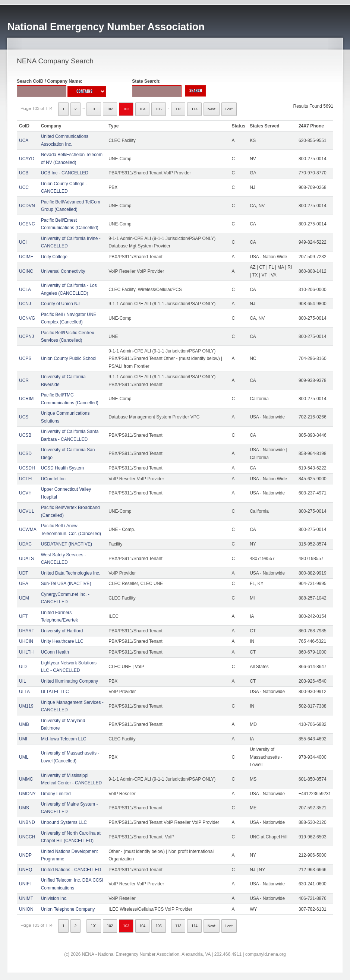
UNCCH (27, 837)
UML (24, 757)
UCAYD (27, 159)
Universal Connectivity (63, 271)
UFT (23, 616)
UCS (24, 417)
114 (194, 109)
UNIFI (25, 884)
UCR (24, 380)
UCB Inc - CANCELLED (65, 173)
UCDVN (27, 206)
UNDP (25, 855)
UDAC (25, 544)
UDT (24, 573)
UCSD (25, 453)
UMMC (26, 779)
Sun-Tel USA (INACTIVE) (66, 584)
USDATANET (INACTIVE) (67, 544)
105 (159, 109)
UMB (24, 724)
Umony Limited (56, 794)
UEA (24, 584)
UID (23, 667)
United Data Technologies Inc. (71, 573)
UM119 (26, 706)
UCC (24, 187)
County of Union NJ (60, 304)
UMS (24, 808)
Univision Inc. (54, 898)
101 (94, 109)
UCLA (25, 290)
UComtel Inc (53, 479)
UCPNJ (26, 336)
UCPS (25, 358)
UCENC (27, 224)
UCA (24, 140)
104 (143, 109)
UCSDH (27, 468)
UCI (23, 242)
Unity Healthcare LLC (62, 641)
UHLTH (26, 652)
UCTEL (26, 479)
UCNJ (25, 304)
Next (212, 109)
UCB (24, 173)
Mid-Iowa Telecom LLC (64, 739)
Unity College (54, 257)
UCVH (25, 493)
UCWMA (28, 529)
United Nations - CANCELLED (71, 870)
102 (110, 109)
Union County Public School (69, 358)
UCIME (26, 257)
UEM (24, 598)
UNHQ (26, 870)
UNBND (27, 822)
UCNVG (27, 318)
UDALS (26, 559)
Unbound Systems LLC (64, 822)
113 (178, 109)
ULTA (24, 692)
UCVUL (27, 511)
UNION (26, 909)
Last (229, 109)
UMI (23, 739)
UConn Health (55, 652)
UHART (27, 631)
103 (126, 109)
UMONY (27, 794)
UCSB (25, 435)
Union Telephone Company (68, 909)
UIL (23, 681)
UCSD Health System (62, 468)
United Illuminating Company (70, 681)
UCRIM (26, 399)
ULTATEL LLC (55, 692)
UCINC (26, 271)
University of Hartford (62, 631)
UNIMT (26, 898)
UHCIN (26, 641)
